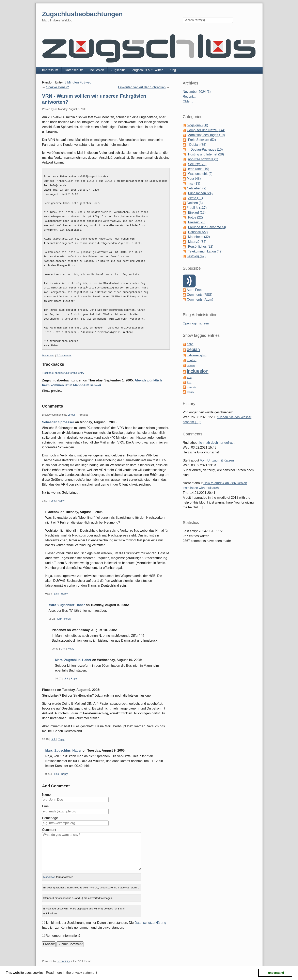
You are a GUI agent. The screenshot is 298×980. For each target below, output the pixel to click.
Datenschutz (74, 70)
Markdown (49, 877)
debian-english (197, 355)
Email (46, 806)
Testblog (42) (196, 256)
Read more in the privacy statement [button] (72, 973)
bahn (190, 344)
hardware (191, 365)
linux (189, 382)
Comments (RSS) (199, 295)
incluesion (198, 371)
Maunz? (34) (197, 242)
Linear (72, 415)
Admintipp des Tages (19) (206, 135)
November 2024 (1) (197, 92)
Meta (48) (194, 179)
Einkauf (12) (197, 213)
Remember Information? (63, 936)
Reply (61, 501)
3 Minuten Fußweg (78, 82)
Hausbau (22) (198, 232)
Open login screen (196, 323)
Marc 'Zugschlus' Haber (67, 605)
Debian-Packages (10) (207, 149)
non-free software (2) (203, 159)
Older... (188, 101)
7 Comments (64, 355)
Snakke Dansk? (58, 87)
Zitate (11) (195, 198)
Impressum (50, 70)
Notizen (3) (195, 203)
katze (189, 378)
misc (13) (193, 183)
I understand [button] (275, 973)
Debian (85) (198, 145)
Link (53, 501)
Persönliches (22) (201, 247)
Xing (173, 70)
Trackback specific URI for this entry (63, 373)
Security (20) (197, 164)
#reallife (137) (197, 208)
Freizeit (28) (197, 222)
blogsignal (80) (197, 125)
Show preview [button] (52, 391)
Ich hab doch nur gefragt (217, 443)
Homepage (50, 818)
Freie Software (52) (202, 140)
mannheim (191, 387)
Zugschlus (118, 70)
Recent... (189, 97)
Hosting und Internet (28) (206, 154)
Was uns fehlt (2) (200, 174)
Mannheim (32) (199, 237)
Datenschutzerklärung (150, 923)
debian (193, 350)
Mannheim (48, 355)
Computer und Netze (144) (206, 130)
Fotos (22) (195, 217)
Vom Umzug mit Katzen (217, 460)
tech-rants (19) (199, 169)
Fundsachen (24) (200, 193)
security (190, 392)
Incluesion (97, 70)
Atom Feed (194, 290)
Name (46, 795)
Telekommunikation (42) (205, 251)
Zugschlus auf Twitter (148, 70)
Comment (49, 830)
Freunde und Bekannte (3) (207, 227)
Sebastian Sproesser (58, 422)
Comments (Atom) (200, 299)
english (192, 360)
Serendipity (63, 961)
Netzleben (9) (197, 188)
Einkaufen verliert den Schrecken (142, 87)
